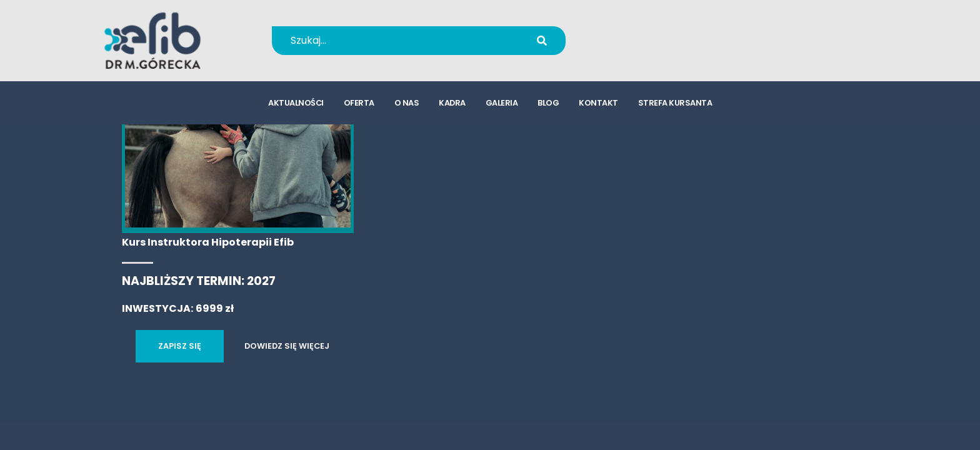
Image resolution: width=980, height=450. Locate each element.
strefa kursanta (675, 103)
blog (548, 103)
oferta (359, 103)
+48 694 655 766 (660, 32)
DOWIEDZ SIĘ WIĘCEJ (287, 346)
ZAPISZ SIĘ (180, 346)
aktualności (296, 103)
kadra (452, 103)
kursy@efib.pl (652, 48)
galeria (502, 103)
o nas (407, 103)
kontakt (598, 103)
